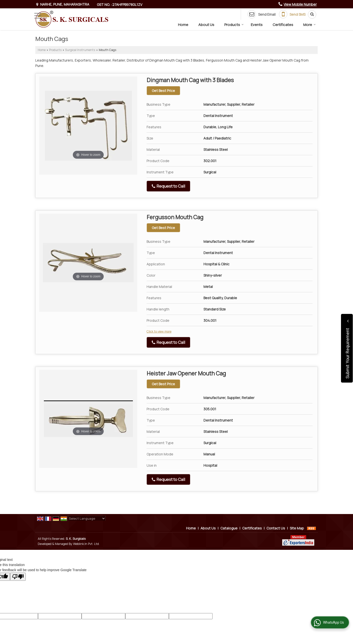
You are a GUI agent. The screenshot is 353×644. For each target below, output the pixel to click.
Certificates (283, 25)
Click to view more (159, 331)
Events (257, 25)
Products (234, 25)
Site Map (297, 528)
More (309, 25)
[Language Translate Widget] (87, 518)
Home (183, 25)
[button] (300, 4)
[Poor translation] (18, 577)
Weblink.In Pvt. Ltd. (86, 544)
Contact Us (276, 528)
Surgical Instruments (80, 50)
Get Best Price (163, 91)
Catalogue (229, 528)
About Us (206, 25)
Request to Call (168, 186)
